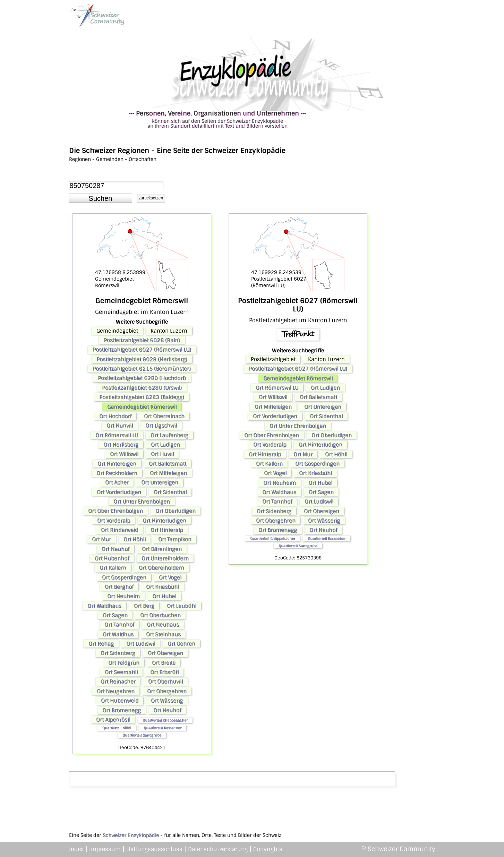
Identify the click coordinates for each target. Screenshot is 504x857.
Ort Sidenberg (118, 653)
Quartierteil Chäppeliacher (165, 720)
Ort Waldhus (118, 634)
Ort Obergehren (167, 691)
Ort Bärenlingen (162, 549)
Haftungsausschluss (154, 849)
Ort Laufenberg (169, 435)
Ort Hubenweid (120, 701)
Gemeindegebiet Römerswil (142, 407)
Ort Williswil (124, 454)
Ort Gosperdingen (124, 577)
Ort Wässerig (167, 701)
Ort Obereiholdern (161, 568)
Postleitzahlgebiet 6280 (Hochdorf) (142, 378)
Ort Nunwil (120, 426)
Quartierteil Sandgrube (142, 735)
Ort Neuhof (116, 549)
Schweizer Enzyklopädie (131, 835)
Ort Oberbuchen (160, 615)
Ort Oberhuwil (165, 682)
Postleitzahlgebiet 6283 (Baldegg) (142, 397)
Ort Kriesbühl (163, 587)
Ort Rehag (101, 644)
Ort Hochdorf (115, 416)
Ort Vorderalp (114, 521)
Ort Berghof (119, 587)
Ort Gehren (181, 644)
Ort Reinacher (118, 682)
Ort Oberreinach (164, 416)
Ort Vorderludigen (119, 492)
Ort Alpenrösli (113, 720)
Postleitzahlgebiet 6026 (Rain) (142, 340)
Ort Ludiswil (141, 644)
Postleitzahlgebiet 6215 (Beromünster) (142, 369)
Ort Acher (117, 482)
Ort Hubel (164, 596)
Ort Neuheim (123, 596)
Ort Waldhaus (104, 606)
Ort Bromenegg (122, 710)
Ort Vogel (170, 577)
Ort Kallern (113, 568)
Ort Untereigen (160, 482)
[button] (101, 198)
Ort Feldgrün (124, 663)
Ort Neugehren (116, 691)
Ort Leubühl (182, 606)
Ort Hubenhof (112, 558)
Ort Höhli (135, 539)
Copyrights (268, 849)
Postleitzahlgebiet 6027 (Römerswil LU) (142, 350)
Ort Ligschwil (161, 426)
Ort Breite (164, 663)
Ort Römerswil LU (117, 435)
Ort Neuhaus (163, 625)
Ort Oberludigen (176, 511)
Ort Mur (101, 539)
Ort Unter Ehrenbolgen (142, 502)
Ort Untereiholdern (165, 558)
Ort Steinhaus (163, 634)
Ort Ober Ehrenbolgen (116, 511)
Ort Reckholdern (117, 473)
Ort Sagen (115, 615)
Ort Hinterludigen (164, 521)
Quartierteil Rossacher (163, 728)
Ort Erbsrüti (164, 672)
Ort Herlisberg (121, 445)
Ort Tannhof (119, 625)
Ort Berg (144, 606)
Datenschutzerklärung (218, 849)
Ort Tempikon (175, 539)
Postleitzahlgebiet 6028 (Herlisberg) (142, 359)
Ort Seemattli (121, 672)
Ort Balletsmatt (168, 464)
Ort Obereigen (165, 653)
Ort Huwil (162, 454)
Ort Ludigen (165, 445)
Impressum (105, 849)
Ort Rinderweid (119, 530)
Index (76, 849)
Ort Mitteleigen (168, 473)
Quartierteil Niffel (117, 728)
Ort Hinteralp (167, 530)
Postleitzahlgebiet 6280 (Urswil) (142, 388)
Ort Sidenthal (170, 492)
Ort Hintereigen (117, 464)
